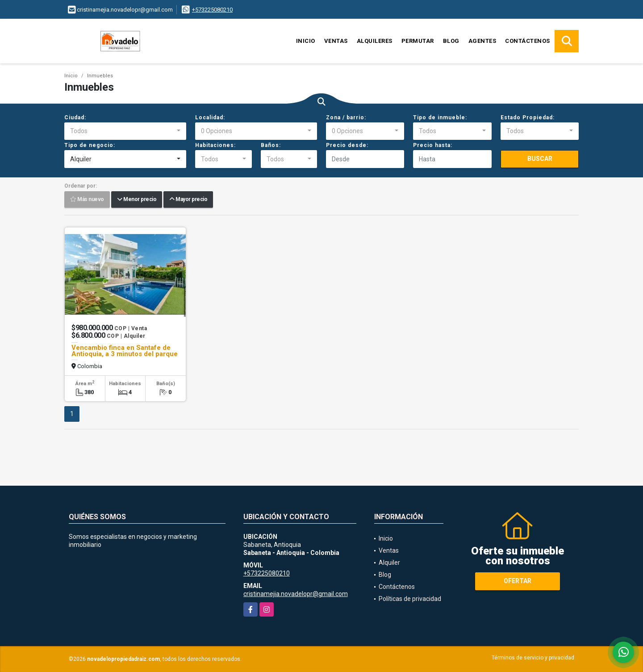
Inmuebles (100, 76)
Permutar (418, 41)
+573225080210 (212, 10)
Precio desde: (347, 145)
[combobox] (125, 131)
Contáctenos (528, 41)
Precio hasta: (433, 145)
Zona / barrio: (346, 118)
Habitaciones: (215, 145)
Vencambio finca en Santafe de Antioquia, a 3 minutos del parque (125, 351)
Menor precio (137, 200)
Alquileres (375, 41)
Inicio (306, 41)
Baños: (271, 145)
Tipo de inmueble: (440, 118)
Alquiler (389, 563)
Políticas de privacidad (410, 599)
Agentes (482, 41)
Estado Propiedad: (528, 118)
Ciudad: (75, 118)
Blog (451, 41)
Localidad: (210, 118)
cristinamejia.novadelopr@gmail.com (296, 594)
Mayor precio (188, 200)
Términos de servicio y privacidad (533, 658)
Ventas (336, 41)
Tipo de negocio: (90, 145)
